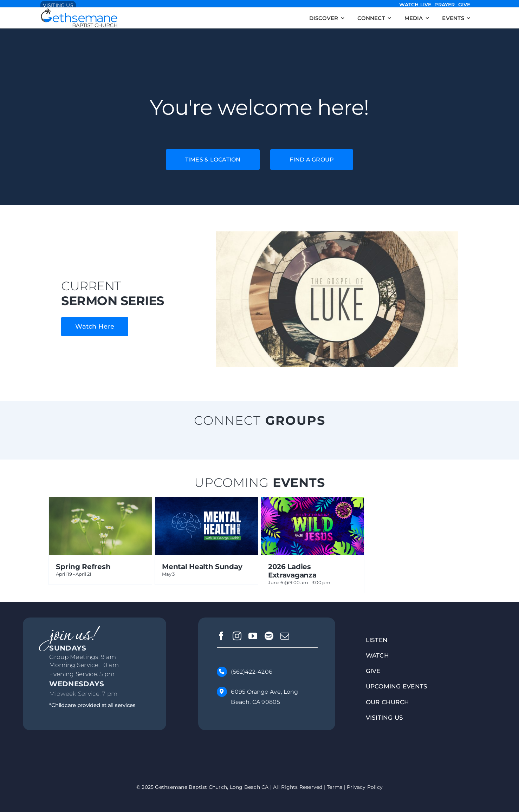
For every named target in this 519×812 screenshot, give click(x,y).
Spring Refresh (83, 567)
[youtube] (253, 636)
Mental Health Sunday (202, 567)
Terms (335, 787)
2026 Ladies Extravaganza (292, 571)
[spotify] (269, 636)
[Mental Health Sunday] (206, 503)
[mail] (285, 636)
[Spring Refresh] (100, 503)
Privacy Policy (365, 787)
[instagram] (237, 636)
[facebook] (221, 636)
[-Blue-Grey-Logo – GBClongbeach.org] (79, 11)
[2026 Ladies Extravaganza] (313, 503)
